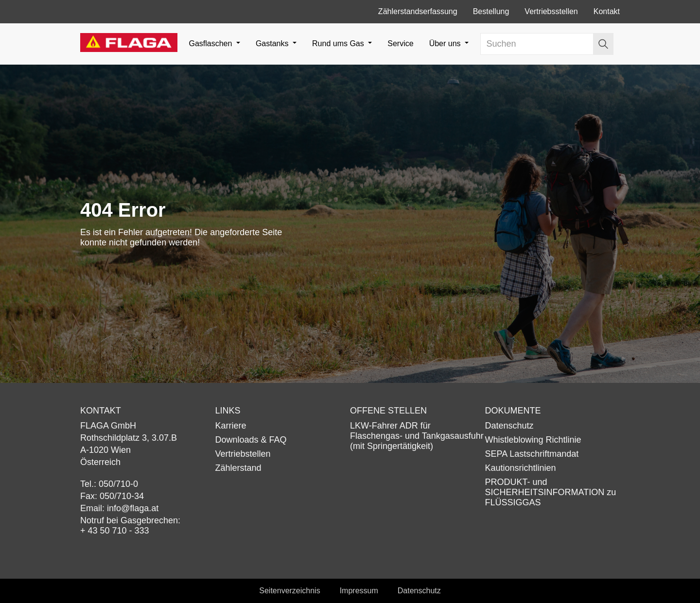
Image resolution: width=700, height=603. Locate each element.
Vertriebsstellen (551, 11)
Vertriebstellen (243, 454)
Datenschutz (509, 426)
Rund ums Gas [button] (339, 43)
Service (400, 43)
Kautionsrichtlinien (521, 468)
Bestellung (491, 11)
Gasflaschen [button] (211, 43)
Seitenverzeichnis (289, 591)
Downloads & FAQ (251, 440)
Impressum (359, 591)
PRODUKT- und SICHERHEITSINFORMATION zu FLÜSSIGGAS (551, 492)
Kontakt (607, 11)
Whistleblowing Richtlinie (533, 440)
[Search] (537, 44)
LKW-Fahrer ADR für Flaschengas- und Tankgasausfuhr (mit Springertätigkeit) (417, 436)
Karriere (231, 426)
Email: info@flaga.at (119, 508)
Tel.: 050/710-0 (109, 484)
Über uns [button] (446, 43)
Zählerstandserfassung (418, 11)
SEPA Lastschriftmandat (532, 454)
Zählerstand (238, 468)
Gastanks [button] (273, 43)
